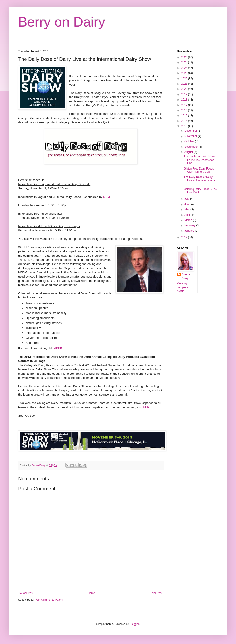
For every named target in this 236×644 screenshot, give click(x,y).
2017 (185, 105)
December (191, 131)
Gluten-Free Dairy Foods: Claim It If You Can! (199, 170)
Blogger (134, 624)
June (188, 204)
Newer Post (26, 593)
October (190, 141)
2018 (185, 100)
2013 (185, 126)
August (189, 152)
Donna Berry (186, 276)
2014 (185, 121)
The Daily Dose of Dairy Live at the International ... (200, 180)
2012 (185, 237)
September (192, 147)
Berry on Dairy (62, 22)
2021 (185, 84)
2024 (185, 68)
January (190, 231)
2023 (185, 73)
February (190, 225)
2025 (185, 62)
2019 (185, 94)
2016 (185, 110)
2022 (185, 79)
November (191, 136)
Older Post (156, 593)
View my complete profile (183, 287)
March (189, 220)
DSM (107, 197)
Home (91, 593)
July (187, 199)
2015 (185, 116)
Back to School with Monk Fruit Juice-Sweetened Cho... (199, 160)
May (187, 209)
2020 (185, 89)
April (188, 215)
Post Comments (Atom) (49, 600)
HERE (58, 348)
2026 (185, 57)
